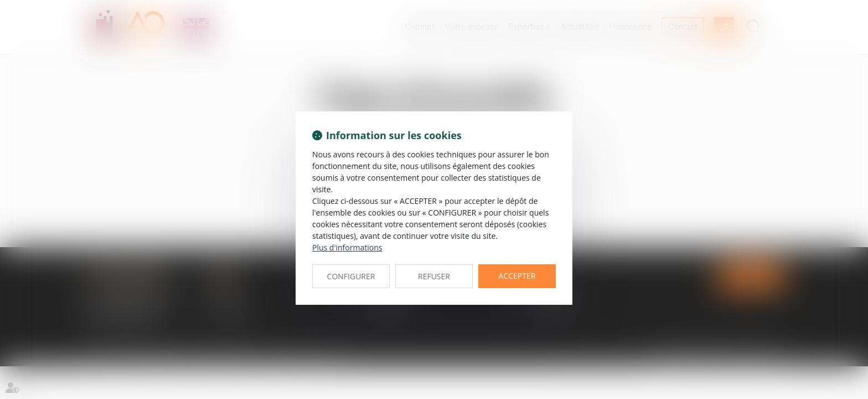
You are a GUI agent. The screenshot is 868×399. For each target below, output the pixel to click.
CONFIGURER (351, 276)
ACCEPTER (517, 276)
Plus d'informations (347, 247)
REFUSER (434, 276)
